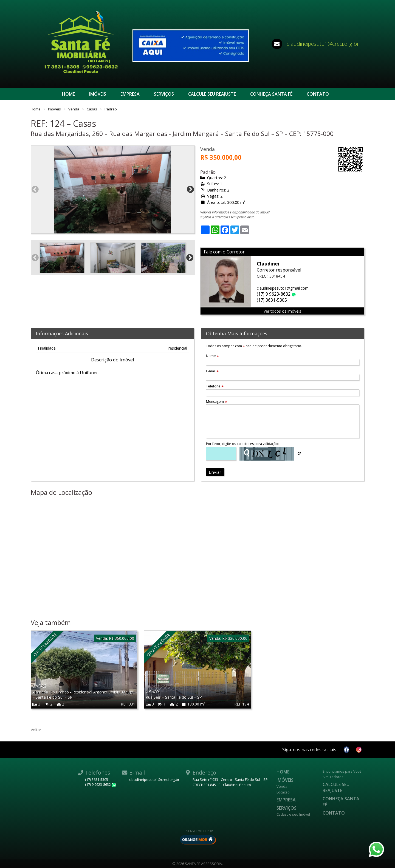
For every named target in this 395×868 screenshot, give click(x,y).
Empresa (130, 94)
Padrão (111, 109)
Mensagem (216, 402)
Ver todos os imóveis (282, 311)
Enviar (215, 472)
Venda (74, 109)
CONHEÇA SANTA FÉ (271, 94)
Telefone (215, 386)
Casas (92, 109)
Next (190, 190)
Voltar (36, 730)
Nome (212, 356)
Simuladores (333, 777)
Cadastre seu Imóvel (293, 814)
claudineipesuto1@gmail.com (283, 288)
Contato (318, 94)
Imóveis (98, 94)
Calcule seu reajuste (212, 94)
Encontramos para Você (342, 771)
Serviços (164, 94)
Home (68, 94)
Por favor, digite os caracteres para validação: (242, 444)
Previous (35, 190)
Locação (283, 792)
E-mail (212, 371)
